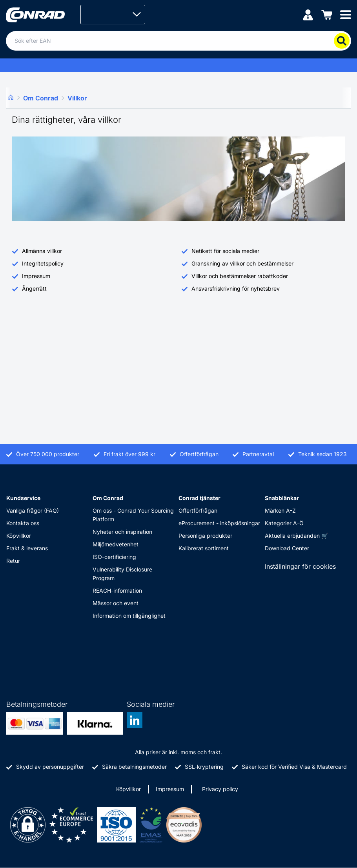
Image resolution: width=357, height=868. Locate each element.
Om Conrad (108, 498)
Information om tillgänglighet (129, 616)
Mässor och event (116, 603)
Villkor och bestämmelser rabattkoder (240, 276)
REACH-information (117, 590)
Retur (13, 561)
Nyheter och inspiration (122, 532)
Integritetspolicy (43, 263)
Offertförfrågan (198, 510)
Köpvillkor (19, 536)
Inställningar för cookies (300, 566)
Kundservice (23, 498)
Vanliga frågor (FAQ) (33, 510)
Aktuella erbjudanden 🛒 (296, 536)
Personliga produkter (205, 536)
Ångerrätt (34, 288)
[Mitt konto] (308, 14)
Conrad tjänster (199, 498)
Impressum (36, 276)
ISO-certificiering (114, 557)
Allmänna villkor (42, 251)
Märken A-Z (280, 510)
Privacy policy (220, 789)
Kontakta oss (23, 523)
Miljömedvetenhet (116, 544)
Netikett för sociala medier (225, 251)
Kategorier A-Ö (284, 523)
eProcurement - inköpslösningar (219, 523)
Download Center (287, 548)
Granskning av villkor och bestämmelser (242, 263)
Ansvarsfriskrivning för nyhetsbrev (236, 288)
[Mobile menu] (346, 14)
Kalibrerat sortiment (204, 548)
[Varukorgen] (327, 14)
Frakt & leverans (27, 548)
